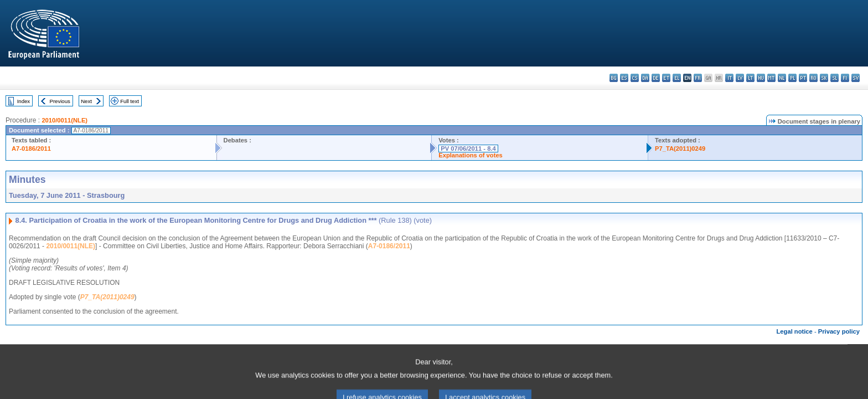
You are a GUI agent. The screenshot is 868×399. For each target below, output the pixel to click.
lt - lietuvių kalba (750, 78)
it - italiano (729, 78)
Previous (60, 101)
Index (24, 101)
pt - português (803, 78)
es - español (624, 78)
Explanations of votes (471, 155)
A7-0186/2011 (31, 149)
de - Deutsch (656, 78)
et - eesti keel (666, 78)
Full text (130, 101)
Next (86, 101)
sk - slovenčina (824, 78)
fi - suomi (845, 78)
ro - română (813, 78)
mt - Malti (771, 78)
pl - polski (792, 78)
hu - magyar (761, 78)
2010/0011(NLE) (64, 120)
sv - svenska (856, 78)
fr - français (698, 78)
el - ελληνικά (677, 78)
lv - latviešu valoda (740, 78)
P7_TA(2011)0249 (680, 149)
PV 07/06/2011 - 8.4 (468, 149)
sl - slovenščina (835, 78)
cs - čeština (635, 78)
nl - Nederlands (782, 78)
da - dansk (645, 78)
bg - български (614, 78)
